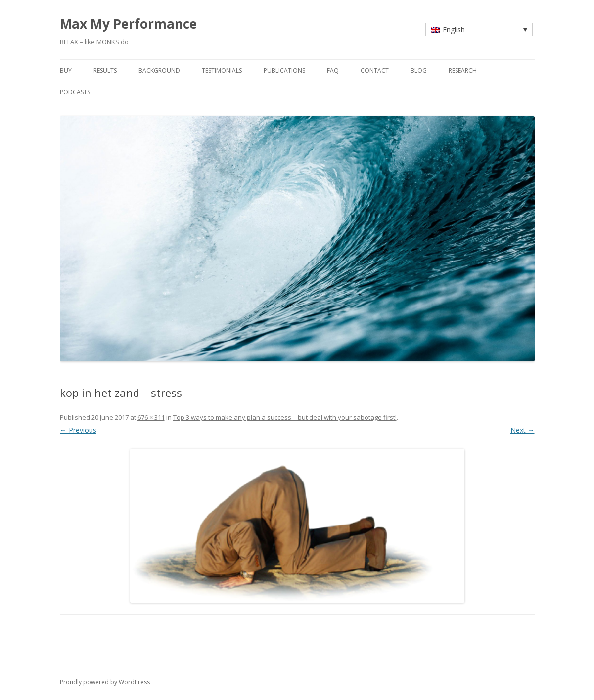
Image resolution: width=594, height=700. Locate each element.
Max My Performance (128, 24)
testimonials (222, 70)
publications (284, 70)
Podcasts (75, 92)
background (159, 70)
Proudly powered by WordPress (105, 682)
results (105, 70)
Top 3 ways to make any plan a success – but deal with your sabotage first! (285, 417)
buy (66, 70)
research (463, 70)
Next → (523, 430)
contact (375, 70)
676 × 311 (151, 417)
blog (419, 70)
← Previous (78, 430)
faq (333, 70)
